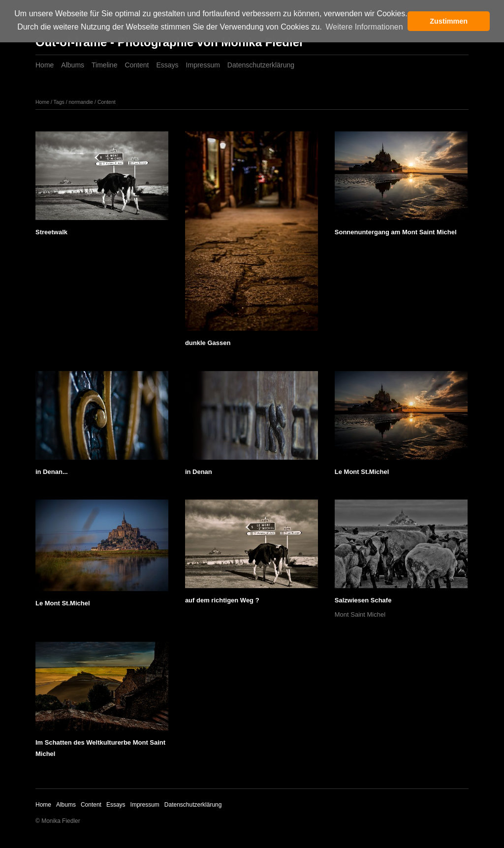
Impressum (203, 65)
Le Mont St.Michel (362, 472)
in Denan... (52, 472)
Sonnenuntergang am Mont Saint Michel (396, 232)
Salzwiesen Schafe (363, 600)
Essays (167, 65)
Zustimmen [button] (449, 21)
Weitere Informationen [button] (364, 27)
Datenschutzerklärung (261, 65)
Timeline (104, 65)
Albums (73, 65)
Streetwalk (51, 232)
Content (137, 65)
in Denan (199, 472)
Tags (59, 102)
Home (45, 65)
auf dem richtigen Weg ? (222, 600)
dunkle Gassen (208, 343)
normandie (81, 102)
